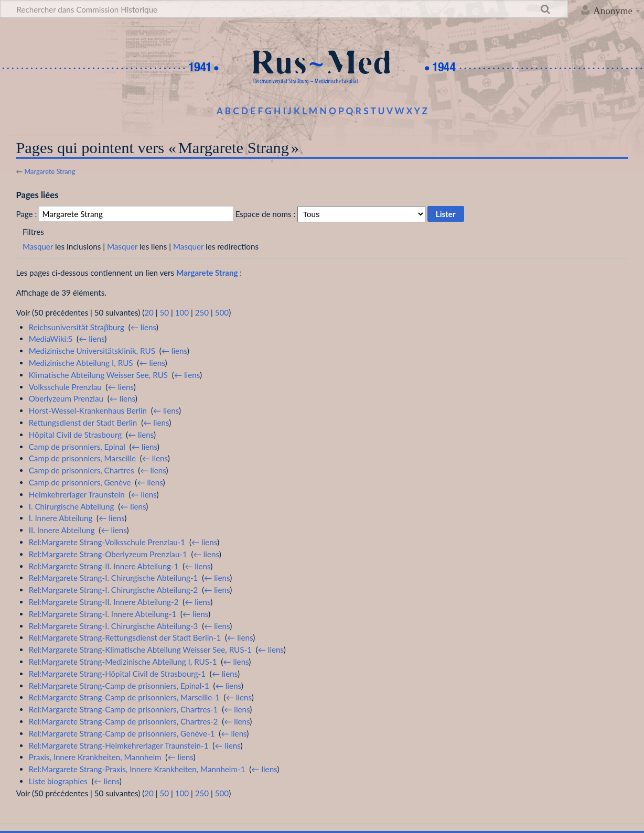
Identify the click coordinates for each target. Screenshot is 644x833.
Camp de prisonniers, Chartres (82, 470)
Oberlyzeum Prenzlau (66, 398)
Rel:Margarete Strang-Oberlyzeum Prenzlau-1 (108, 554)
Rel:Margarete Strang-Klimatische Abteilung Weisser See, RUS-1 (140, 650)
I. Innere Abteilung (61, 518)
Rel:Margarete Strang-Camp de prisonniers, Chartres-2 (124, 721)
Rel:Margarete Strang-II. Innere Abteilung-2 (104, 602)
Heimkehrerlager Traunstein (77, 494)
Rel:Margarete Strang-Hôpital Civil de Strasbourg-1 (117, 674)
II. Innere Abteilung (62, 530)
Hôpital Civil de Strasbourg (75, 435)
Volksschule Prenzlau (65, 387)
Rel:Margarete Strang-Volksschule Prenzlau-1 (107, 542)
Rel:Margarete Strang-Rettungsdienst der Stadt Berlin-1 (125, 637)
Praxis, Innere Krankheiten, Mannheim (95, 757)
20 (149, 312)
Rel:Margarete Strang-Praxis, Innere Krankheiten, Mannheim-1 (137, 769)
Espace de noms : (266, 214)
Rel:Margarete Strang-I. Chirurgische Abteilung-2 (114, 590)
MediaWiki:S (51, 339)
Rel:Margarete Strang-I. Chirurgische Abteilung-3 (114, 626)
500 (222, 312)
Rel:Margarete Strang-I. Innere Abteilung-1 (103, 614)
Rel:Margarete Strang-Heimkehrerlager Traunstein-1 (119, 745)
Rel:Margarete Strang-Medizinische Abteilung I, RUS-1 (123, 662)
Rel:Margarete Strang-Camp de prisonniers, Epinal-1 (119, 686)
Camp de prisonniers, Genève (80, 482)
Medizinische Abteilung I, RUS (81, 363)
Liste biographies (58, 781)
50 (164, 312)
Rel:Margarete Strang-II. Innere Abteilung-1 (104, 566)
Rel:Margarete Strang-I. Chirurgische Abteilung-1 (114, 578)
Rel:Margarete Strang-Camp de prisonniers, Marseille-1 (124, 697)
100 (182, 312)
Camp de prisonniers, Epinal (77, 447)
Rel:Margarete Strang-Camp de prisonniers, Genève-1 (122, 733)
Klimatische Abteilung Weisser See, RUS (98, 375)
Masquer (38, 246)
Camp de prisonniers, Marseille (82, 458)
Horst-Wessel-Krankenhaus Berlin (88, 410)
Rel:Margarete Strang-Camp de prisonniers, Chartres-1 (124, 709)
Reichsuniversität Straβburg (77, 327)
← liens (143, 327)
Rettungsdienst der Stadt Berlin (83, 423)
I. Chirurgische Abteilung (72, 506)
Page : (26, 214)
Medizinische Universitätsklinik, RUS (92, 351)
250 (202, 312)
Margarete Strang (50, 171)
